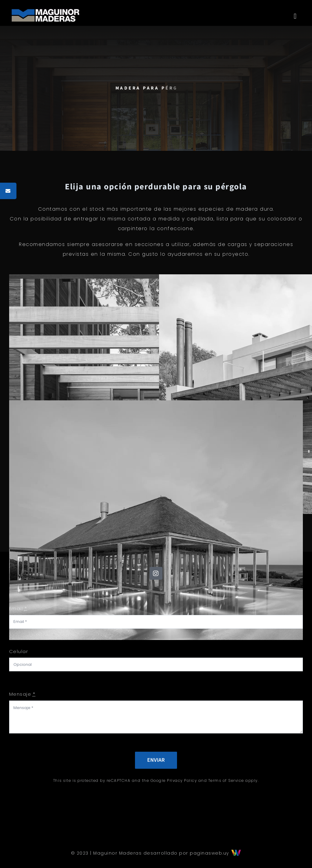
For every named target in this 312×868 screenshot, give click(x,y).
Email (18, 608)
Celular (19, 651)
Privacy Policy (182, 780)
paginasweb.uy (215, 853)
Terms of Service (226, 780)
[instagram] (156, 573)
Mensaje (22, 694)
